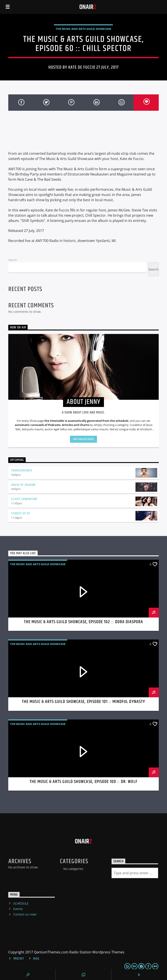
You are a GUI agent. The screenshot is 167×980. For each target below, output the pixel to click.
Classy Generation (24, 499)
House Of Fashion (23, 485)
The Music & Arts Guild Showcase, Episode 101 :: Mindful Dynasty (83, 702)
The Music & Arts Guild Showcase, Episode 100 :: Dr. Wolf (83, 782)
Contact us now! (25, 914)
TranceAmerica (22, 470)
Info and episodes (83, 439)
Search (13, 260)
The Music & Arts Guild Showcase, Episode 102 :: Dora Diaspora (83, 622)
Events (18, 909)
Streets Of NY (21, 513)
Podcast (19, 959)
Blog (36, 959)
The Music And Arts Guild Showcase (83, 29)
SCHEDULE (21, 903)
